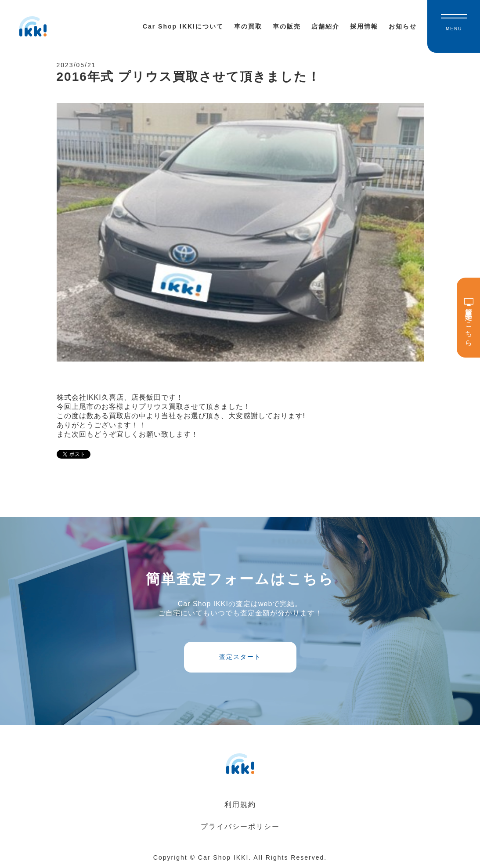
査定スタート (240, 657)
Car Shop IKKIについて (183, 26)
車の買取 (248, 26)
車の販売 (287, 26)
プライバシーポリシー (240, 826)
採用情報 (364, 26)
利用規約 (240, 805)
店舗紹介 (325, 26)
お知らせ (403, 26)
